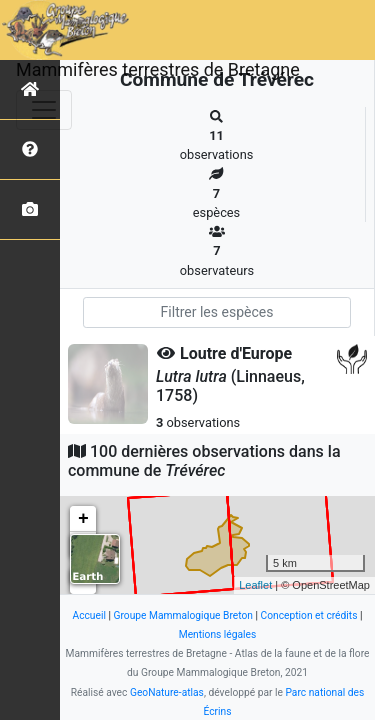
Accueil (88, 615)
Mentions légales (218, 634)
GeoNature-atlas (167, 692)
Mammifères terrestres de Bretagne (158, 69)
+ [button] (83, 519)
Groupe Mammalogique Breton (183, 615)
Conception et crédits (309, 615)
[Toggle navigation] (44, 110)
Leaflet (255, 585)
